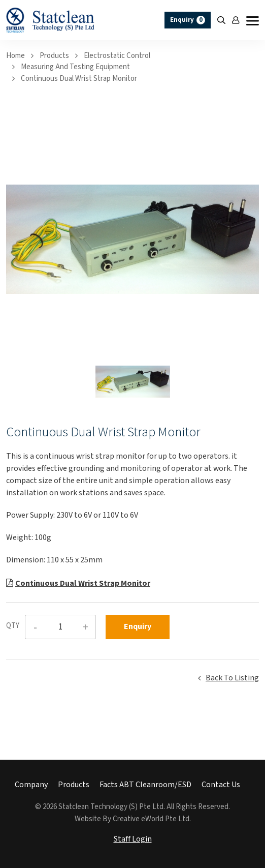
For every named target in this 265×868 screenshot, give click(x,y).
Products (54, 56)
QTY (13, 626)
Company (31, 785)
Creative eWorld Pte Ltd (151, 819)
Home (15, 56)
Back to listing (232, 678)
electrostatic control (117, 56)
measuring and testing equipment (75, 67)
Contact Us (221, 785)
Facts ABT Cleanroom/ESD (145, 785)
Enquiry (188, 20)
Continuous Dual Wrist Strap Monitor (79, 79)
